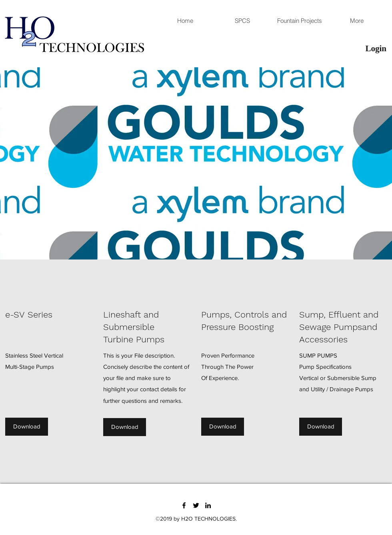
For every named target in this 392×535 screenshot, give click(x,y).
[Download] (27, 427)
